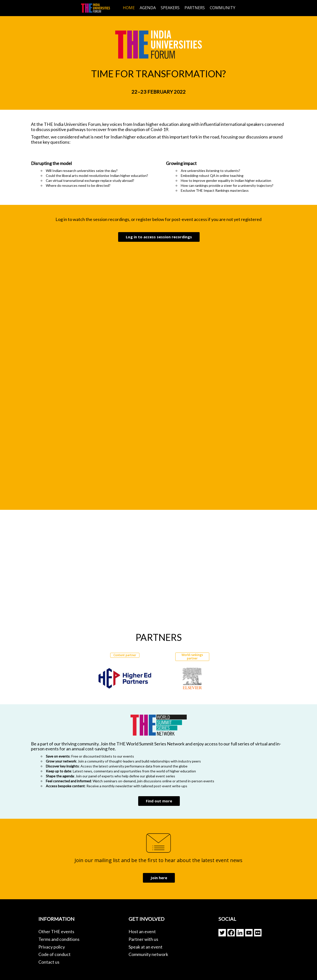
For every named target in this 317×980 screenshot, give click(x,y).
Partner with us (143, 939)
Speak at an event (145, 947)
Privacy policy (52, 947)
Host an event (142, 931)
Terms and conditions (59, 939)
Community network (148, 954)
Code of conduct (54, 954)
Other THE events (56, 931)
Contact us (49, 962)
